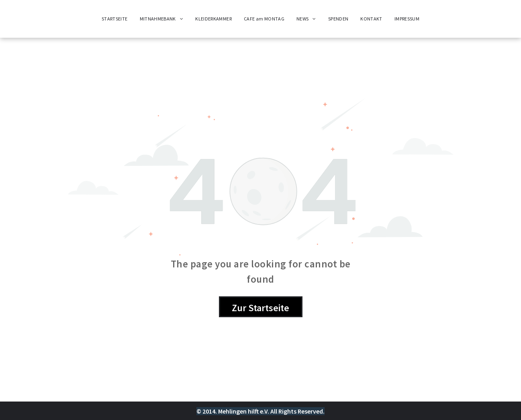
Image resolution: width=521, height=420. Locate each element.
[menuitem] (115, 19)
